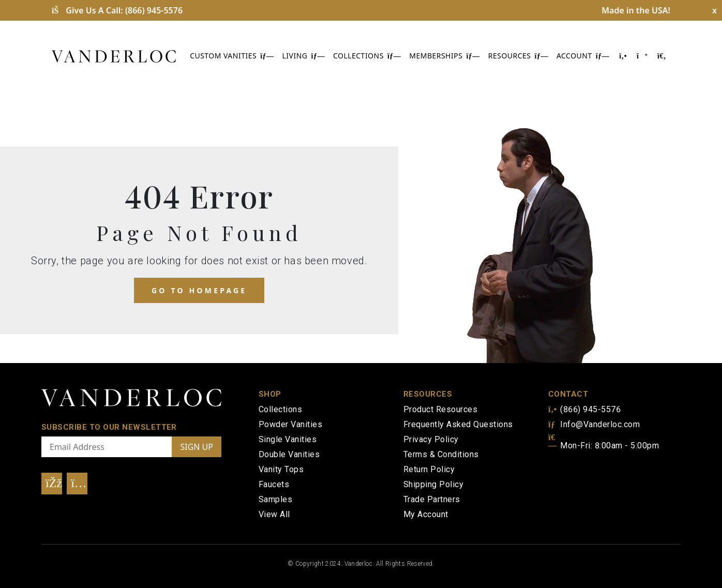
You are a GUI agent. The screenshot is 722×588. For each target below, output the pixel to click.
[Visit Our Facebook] (52, 484)
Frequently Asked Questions (458, 424)
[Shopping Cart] (641, 56)
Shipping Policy (433, 484)
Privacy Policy (431, 439)
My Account (426, 514)
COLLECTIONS (367, 56)
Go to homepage (199, 290)
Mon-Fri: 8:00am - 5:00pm (604, 446)
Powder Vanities (290, 424)
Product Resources (440, 409)
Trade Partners (432, 499)
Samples (275, 499)
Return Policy (429, 469)
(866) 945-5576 (584, 409)
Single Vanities (288, 439)
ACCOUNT (583, 56)
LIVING (304, 56)
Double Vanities (289, 454)
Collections (280, 409)
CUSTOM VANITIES (232, 56)
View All (274, 514)
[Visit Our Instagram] (77, 484)
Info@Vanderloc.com (594, 424)
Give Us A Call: (117, 10)
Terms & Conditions (441, 454)
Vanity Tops (281, 469)
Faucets (274, 484)
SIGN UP (197, 447)
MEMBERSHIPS (444, 56)
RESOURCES (518, 56)
